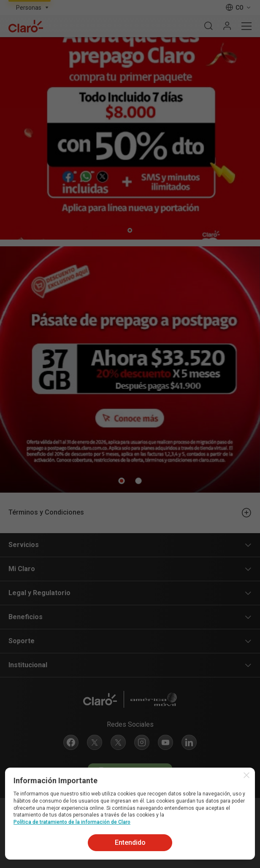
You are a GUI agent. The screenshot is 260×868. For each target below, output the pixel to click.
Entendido (130, 842)
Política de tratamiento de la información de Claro (72, 822)
